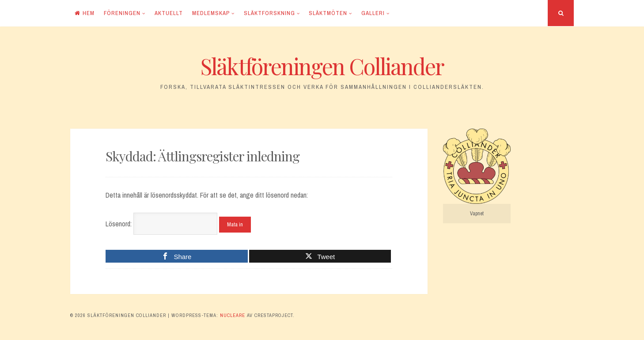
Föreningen (122, 13)
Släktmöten (328, 13)
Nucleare (233, 315)
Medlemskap (211, 13)
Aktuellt (169, 13)
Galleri (373, 13)
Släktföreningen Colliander (322, 66)
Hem (85, 13)
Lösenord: (161, 224)
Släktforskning (269, 13)
